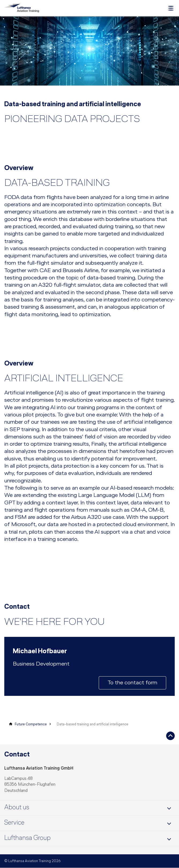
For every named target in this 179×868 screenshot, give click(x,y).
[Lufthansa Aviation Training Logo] (22, 8)
